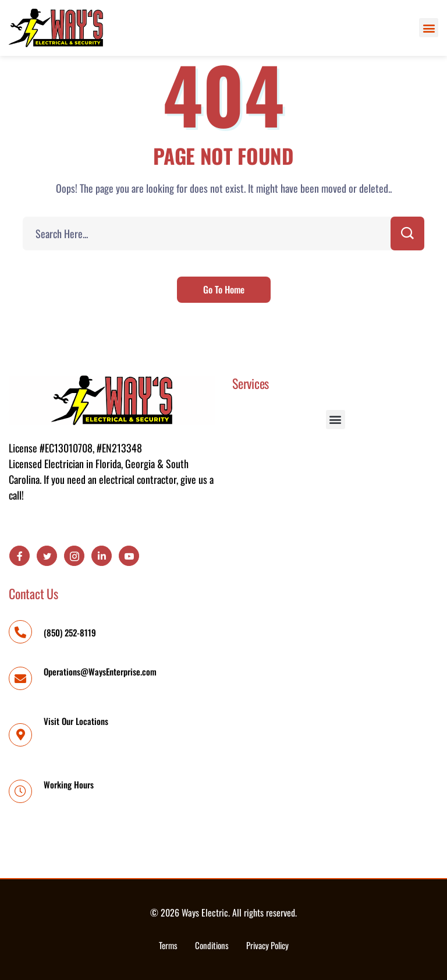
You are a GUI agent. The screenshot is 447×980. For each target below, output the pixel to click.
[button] (429, 28)
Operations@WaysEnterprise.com (100, 671)
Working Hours (69, 784)
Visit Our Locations (76, 721)
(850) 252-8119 (70, 632)
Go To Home (224, 289)
